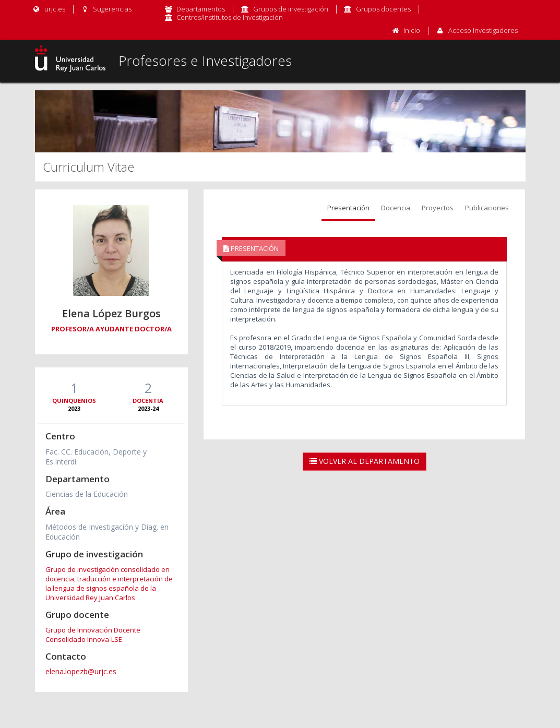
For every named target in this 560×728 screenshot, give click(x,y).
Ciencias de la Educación (87, 494)
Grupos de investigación (291, 9)
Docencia (396, 208)
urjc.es (49, 9)
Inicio (412, 30)
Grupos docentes (383, 9)
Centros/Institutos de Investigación (230, 17)
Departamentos (201, 9)
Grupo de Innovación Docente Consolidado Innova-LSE (93, 635)
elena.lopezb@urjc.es (81, 671)
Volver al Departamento (365, 461)
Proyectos (438, 208)
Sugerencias (106, 9)
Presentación (348, 208)
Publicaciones (487, 208)
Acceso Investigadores (483, 30)
